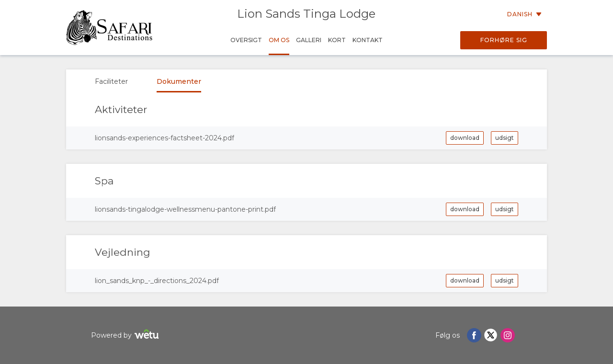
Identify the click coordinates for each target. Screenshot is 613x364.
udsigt (505, 138)
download (465, 138)
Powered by (126, 336)
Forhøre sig (504, 40)
